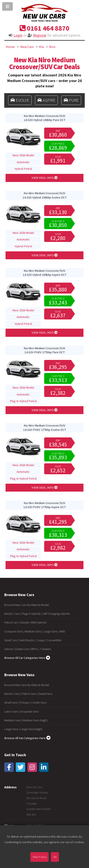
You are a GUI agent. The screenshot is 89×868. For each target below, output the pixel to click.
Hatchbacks (27, 640)
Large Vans (11, 729)
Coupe (40, 640)
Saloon (9, 649)
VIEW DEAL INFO (45, 178)
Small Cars (11, 640)
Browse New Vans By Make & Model (27, 685)
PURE (71, 100)
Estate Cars (22, 649)
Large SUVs (50, 631)
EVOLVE (20, 100)
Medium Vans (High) (35, 720)
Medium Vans (12, 720)
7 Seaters (45, 649)
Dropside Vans (29, 711)
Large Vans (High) (31, 729)
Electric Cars (12, 614)
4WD (62, 631)
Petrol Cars (11, 622)
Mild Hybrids (39, 622)
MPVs (34, 649)
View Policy (39, 857)
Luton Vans (11, 711)
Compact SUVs (14, 631)
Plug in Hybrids (31, 614)
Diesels (25, 622)
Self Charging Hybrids (56, 614)
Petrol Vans (29, 694)
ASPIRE (46, 100)
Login (18, 35)
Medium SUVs (33, 631)
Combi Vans (39, 702)
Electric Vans (12, 694)
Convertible (54, 640)
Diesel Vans (45, 694)
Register (40, 35)
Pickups (24, 702)
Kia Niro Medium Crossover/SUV (44, 118)
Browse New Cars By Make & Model (26, 605)
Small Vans (11, 702)
